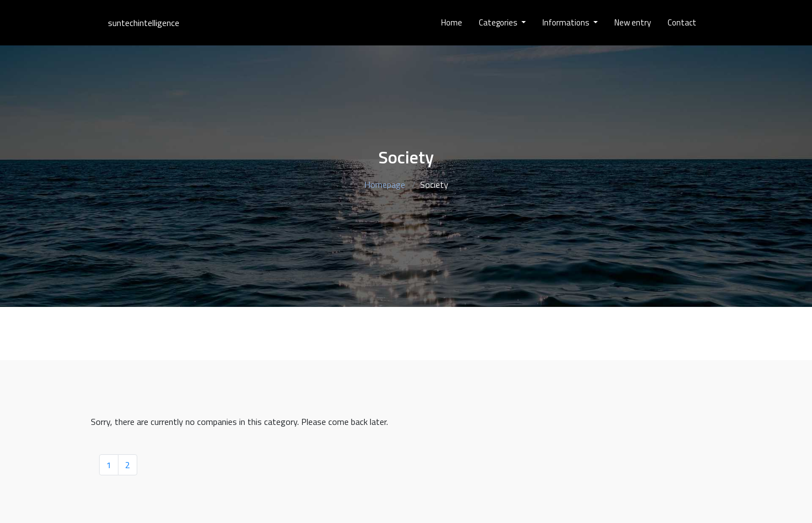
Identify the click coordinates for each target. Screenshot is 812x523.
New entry (633, 22)
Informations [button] (567, 22)
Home (452, 22)
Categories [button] (499, 22)
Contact (682, 22)
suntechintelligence (144, 23)
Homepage (385, 184)
